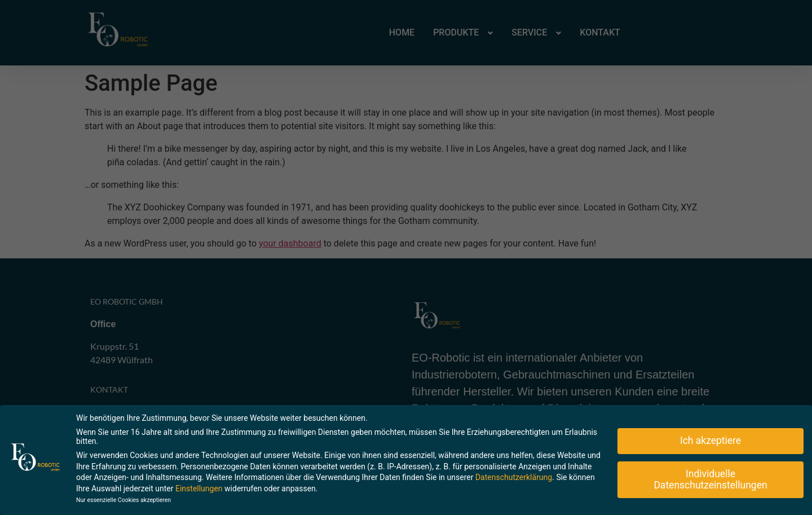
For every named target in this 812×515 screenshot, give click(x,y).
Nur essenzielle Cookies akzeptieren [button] (123, 498)
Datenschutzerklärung (514, 476)
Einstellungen (199, 487)
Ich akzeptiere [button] (710, 439)
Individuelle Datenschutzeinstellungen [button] (710, 478)
